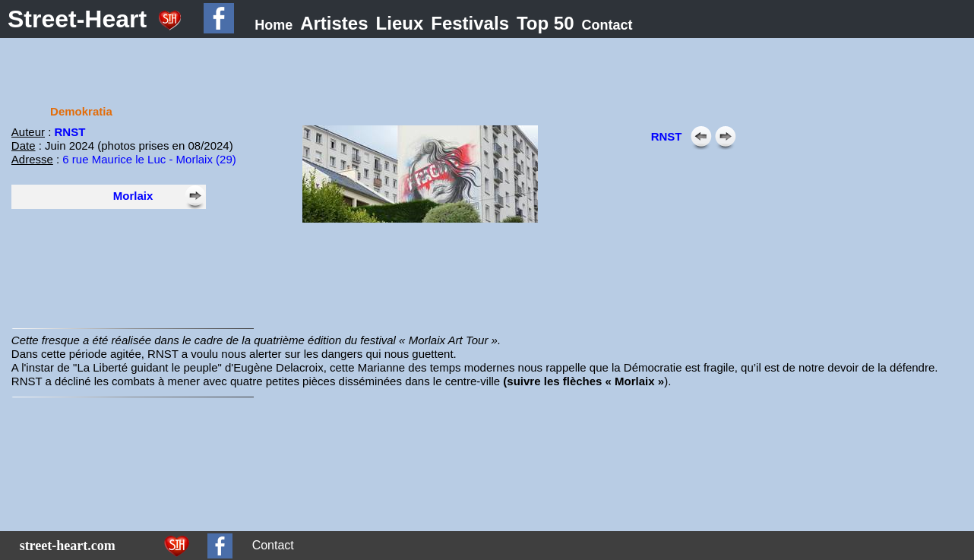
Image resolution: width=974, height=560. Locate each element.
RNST (70, 132)
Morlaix (133, 196)
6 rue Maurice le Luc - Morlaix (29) (149, 159)
